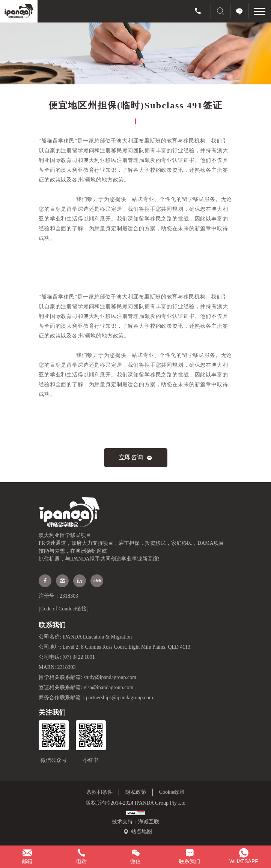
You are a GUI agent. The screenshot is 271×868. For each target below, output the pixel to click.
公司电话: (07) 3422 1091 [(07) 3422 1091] (67, 657)
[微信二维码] (135, 857)
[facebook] (45, 581)
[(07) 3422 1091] (198, 11)
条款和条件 (99, 792)
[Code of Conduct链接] (64, 609)
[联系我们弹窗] (190, 857)
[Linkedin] (80, 581)
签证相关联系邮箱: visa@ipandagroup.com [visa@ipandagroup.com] (86, 687)
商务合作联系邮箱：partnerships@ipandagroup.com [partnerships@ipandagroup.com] (96, 698)
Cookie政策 (172, 792)
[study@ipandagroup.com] (27, 857)
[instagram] (62, 581)
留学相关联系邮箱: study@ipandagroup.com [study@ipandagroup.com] (87, 677)
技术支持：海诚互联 (135, 822)
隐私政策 (136, 792)
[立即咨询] (239, 11)
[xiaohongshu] (97, 581)
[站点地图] (138, 832)
